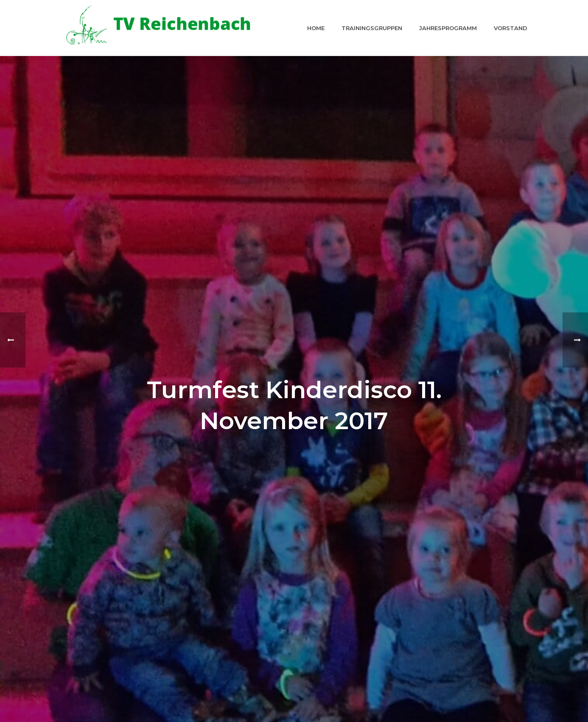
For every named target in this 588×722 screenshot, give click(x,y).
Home (316, 28)
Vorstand (511, 28)
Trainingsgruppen (372, 28)
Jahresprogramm (448, 28)
